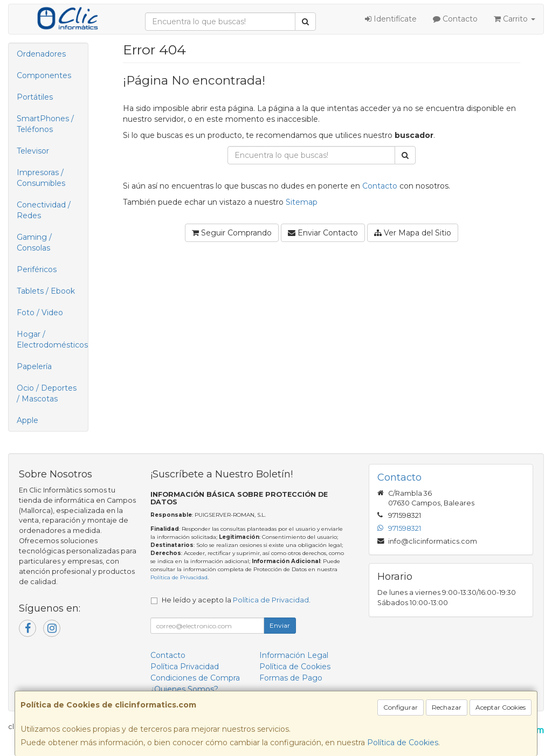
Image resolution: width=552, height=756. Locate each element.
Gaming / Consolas (34, 242)
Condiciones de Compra (195, 678)
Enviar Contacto (323, 233)
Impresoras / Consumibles (41, 178)
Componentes (44, 75)
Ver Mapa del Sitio (413, 233)
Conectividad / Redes (44, 210)
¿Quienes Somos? (184, 689)
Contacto (455, 19)
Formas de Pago (291, 678)
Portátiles (35, 97)
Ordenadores (41, 54)
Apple (27, 420)
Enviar (280, 625)
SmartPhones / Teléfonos (45, 124)
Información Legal (294, 655)
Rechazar (447, 707)
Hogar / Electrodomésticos (52, 339)
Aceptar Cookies (501, 707)
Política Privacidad (185, 667)
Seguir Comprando (232, 233)
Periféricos (37, 269)
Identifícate (391, 19)
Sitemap (302, 202)
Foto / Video (40, 313)
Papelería (34, 366)
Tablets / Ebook (46, 291)
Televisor (33, 151)
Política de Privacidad (179, 577)
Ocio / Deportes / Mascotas (47, 393)
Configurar (401, 707)
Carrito (515, 19)
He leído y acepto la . (236, 600)
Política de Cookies (403, 743)
